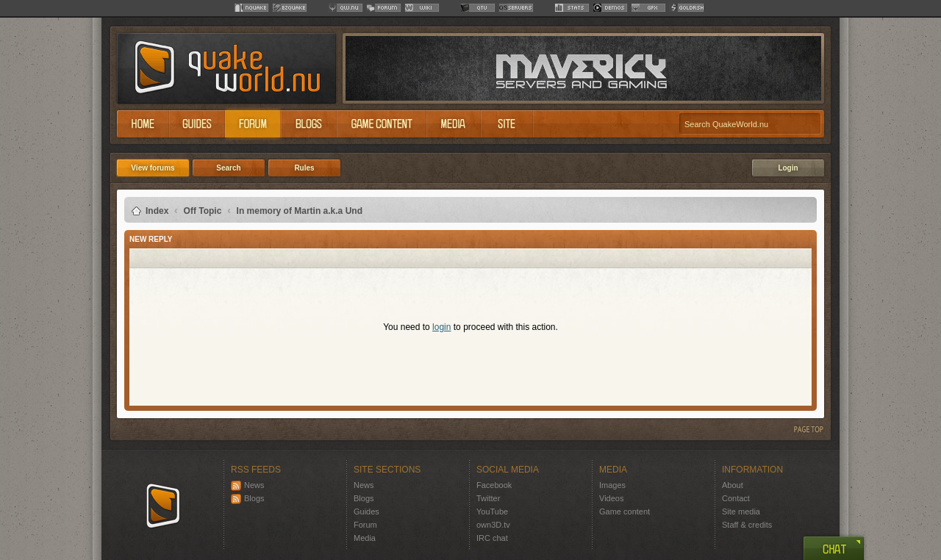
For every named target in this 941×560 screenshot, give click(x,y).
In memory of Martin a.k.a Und (300, 211)
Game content (625, 511)
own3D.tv (493, 525)
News (248, 485)
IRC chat (492, 538)
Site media (741, 511)
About (733, 485)
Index (157, 211)
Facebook (494, 485)
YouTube (492, 511)
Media (365, 538)
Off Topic (203, 211)
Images (612, 485)
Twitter (488, 498)
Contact (736, 498)
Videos (611, 498)
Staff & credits (747, 525)
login (441, 327)
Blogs (248, 498)
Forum (365, 525)
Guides (366, 511)
